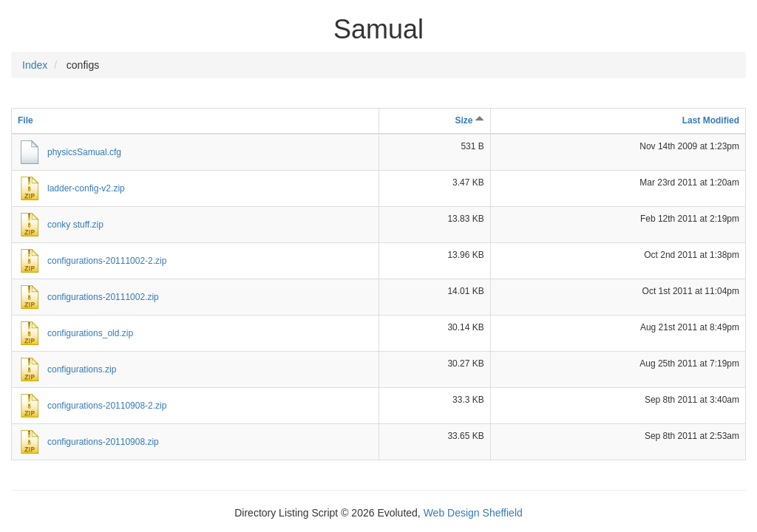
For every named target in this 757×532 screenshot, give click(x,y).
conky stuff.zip (75, 225)
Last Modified (711, 120)
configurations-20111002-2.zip (107, 261)
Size (469, 120)
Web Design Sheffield (473, 513)
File (26, 120)
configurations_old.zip (90, 333)
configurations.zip (82, 369)
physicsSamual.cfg (84, 152)
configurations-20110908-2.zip (107, 406)
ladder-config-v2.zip (86, 188)
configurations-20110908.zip (103, 442)
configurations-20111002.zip (103, 297)
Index (35, 65)
